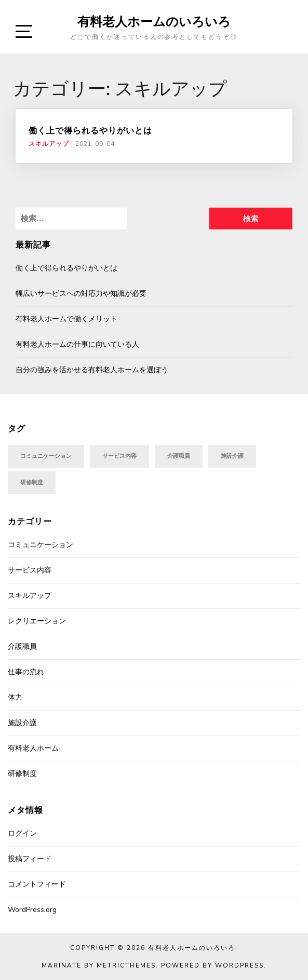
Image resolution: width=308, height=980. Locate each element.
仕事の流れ (26, 672)
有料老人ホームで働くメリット (66, 319)
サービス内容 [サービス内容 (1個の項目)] (119, 456)
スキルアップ (49, 144)
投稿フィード (30, 859)
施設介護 (22, 723)
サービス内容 (30, 570)
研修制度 (22, 774)
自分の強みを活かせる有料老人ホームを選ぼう (92, 370)
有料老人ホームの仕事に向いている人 (77, 344)
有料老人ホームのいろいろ (154, 21)
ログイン (22, 833)
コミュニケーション (41, 545)
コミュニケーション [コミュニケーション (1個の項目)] (46, 456)
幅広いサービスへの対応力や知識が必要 (81, 294)
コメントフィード (37, 884)
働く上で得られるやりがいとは (90, 130)
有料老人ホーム (33, 748)
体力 (15, 697)
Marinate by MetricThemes (99, 965)
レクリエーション (37, 621)
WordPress (239, 965)
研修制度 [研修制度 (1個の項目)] (32, 482)
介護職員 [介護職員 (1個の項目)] (179, 456)
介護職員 (22, 646)
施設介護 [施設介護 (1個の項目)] (232, 456)
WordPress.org (32, 910)
